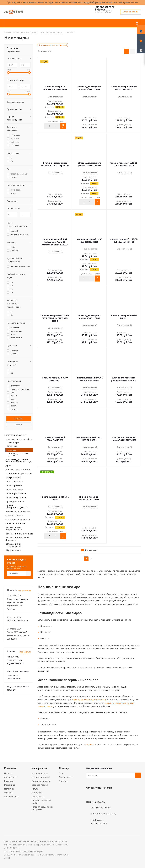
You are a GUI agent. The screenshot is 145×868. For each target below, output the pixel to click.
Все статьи (25, 652)
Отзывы (8, 793)
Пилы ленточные (14, 481)
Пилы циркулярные (16, 497)
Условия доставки (41, 777)
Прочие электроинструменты (17, 506)
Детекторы (12, 446)
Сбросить (19, 425)
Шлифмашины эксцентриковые (14, 545)
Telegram (110, 794)
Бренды (63, 781)
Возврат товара (40, 785)
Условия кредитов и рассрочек (42, 808)
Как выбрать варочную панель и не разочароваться (18, 675)
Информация (39, 768)
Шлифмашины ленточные (19, 534)
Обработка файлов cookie (41, 802)
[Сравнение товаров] (141, 49)
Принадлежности (15, 501)
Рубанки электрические (18, 512)
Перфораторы (13, 477)
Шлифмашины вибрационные (14, 529)
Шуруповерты (13, 550)
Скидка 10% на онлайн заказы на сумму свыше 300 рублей (18, 635)
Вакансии (9, 781)
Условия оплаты (40, 773)
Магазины (9, 785)
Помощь (64, 768)
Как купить (37, 793)
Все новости (24, 591)
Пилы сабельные (14, 489)
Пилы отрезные (14, 485)
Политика (9, 789)
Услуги (35, 789)
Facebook (96, 794)
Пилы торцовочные (16, 493)
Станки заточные (14, 515)
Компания (10, 768)
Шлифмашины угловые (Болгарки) (18, 539)
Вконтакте (89, 794)
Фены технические (15, 523)
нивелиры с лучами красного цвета (89, 700)
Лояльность (38, 796)
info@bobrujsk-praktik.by (103, 813)
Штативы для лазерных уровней (53, 45)
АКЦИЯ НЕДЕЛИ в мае (17, 621)
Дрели (9, 466)
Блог (61, 773)
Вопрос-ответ (66, 777)
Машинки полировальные (19, 474)
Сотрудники (11, 777)
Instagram (103, 794)
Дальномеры (13, 443)
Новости (9, 773)
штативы (89, 745)
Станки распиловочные (18, 519)
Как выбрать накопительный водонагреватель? (16, 660)
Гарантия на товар (41, 781)
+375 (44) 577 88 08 (104, 7)
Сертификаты (11, 796)
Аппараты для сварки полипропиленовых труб (18, 461)
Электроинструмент (15, 435)
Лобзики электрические (18, 469)
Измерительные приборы (19, 439)
